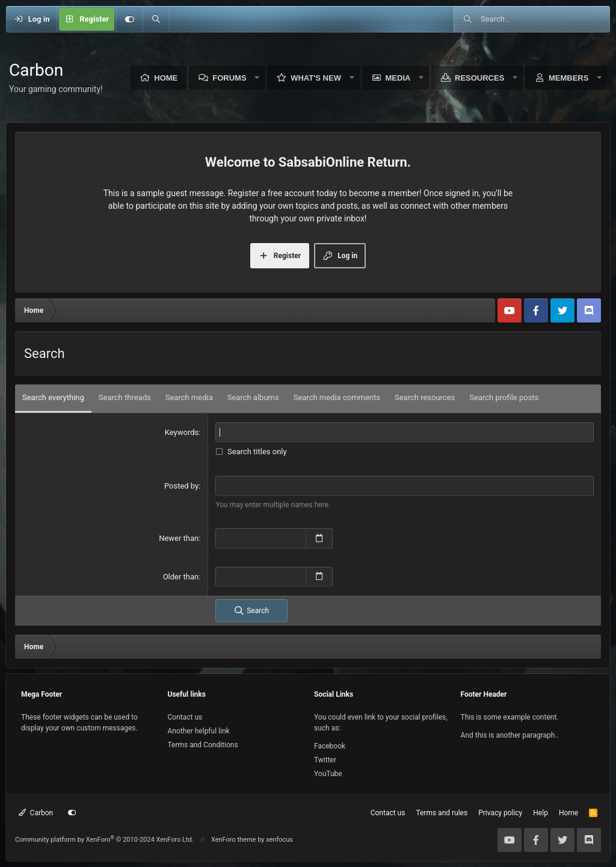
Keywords (182, 432)
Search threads (125, 397)
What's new (316, 78)
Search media (189, 397)
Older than (181, 577)
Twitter (325, 760)
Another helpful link (199, 731)
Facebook (330, 746)
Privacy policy (500, 813)
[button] (257, 78)
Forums (229, 78)
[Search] (156, 19)
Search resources (425, 397)
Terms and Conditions (203, 745)
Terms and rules (442, 813)
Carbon (36, 813)
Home (166, 78)
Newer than (179, 538)
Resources (479, 78)
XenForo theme (234, 840)
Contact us (185, 717)
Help (541, 813)
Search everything (53, 397)
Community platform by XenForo (104, 840)
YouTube (328, 774)
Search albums (253, 397)
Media (398, 78)
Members (568, 78)
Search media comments (337, 397)
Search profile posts (504, 397)
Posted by (181, 486)
